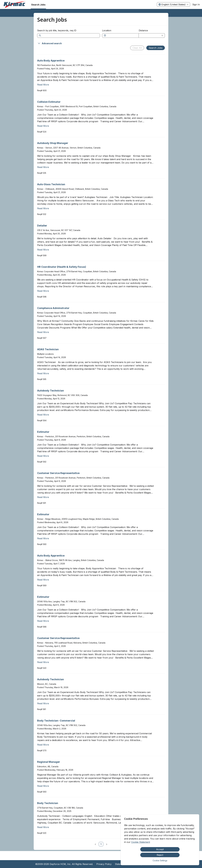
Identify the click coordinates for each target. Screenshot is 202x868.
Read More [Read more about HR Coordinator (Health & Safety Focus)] (43, 291)
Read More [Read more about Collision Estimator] (43, 126)
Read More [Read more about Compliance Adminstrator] (43, 332)
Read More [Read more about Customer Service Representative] (43, 497)
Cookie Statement (141, 842)
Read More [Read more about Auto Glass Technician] (43, 208)
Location (107, 30)
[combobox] (122, 36)
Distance (143, 30)
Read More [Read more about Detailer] (43, 250)
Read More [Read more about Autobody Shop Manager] (43, 167)
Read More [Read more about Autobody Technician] (43, 415)
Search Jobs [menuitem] (38, 5)
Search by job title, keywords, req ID (57, 30)
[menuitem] (15, 5)
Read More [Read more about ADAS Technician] (43, 373)
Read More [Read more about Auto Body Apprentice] (43, 85)
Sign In (196, 4)
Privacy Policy (104, 864)
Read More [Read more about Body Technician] (43, 827)
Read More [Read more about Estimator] (43, 456)
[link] (101, 844)
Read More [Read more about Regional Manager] (43, 786)
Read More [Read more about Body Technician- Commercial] (43, 745)
